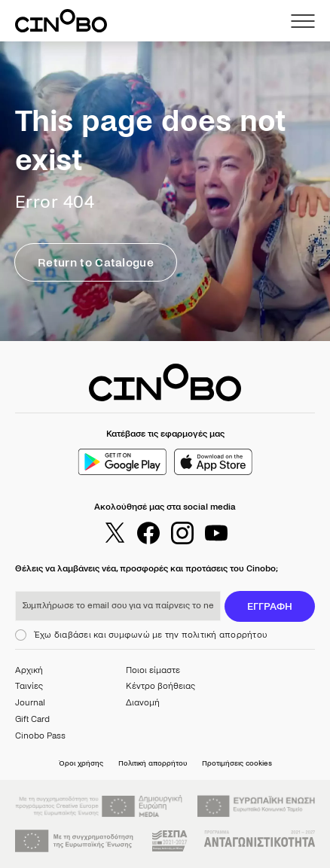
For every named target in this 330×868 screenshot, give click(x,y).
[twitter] (115, 533)
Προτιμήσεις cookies (237, 763)
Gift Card (32, 719)
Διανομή (143, 703)
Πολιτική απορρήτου (153, 763)
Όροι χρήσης (81, 763)
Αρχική (29, 670)
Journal (30, 703)
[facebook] (148, 533)
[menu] (303, 21)
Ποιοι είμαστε (153, 670)
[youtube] (216, 533)
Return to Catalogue (96, 262)
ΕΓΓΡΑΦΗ (270, 606)
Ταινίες (29, 686)
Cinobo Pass (40, 736)
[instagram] (182, 533)
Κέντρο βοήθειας (160, 686)
